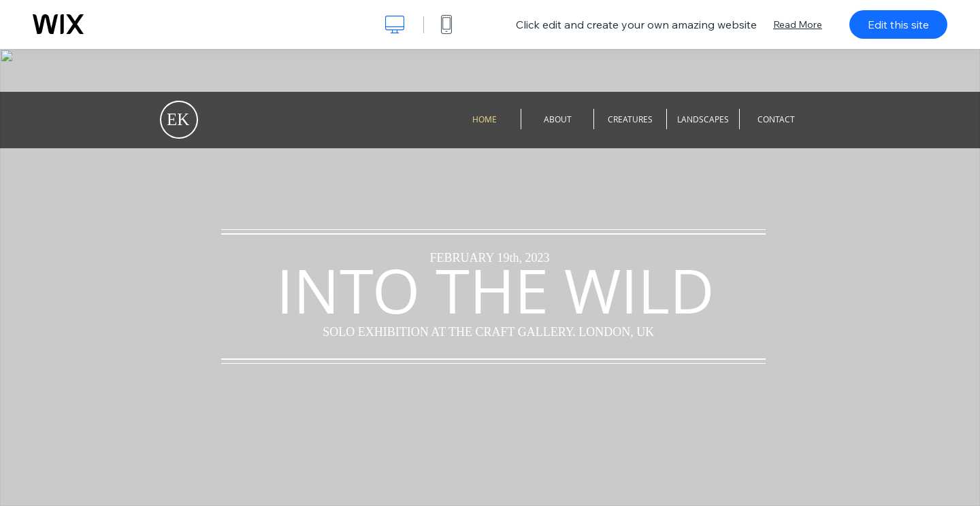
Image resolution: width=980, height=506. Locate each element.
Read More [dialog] (798, 24)
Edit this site (898, 24)
